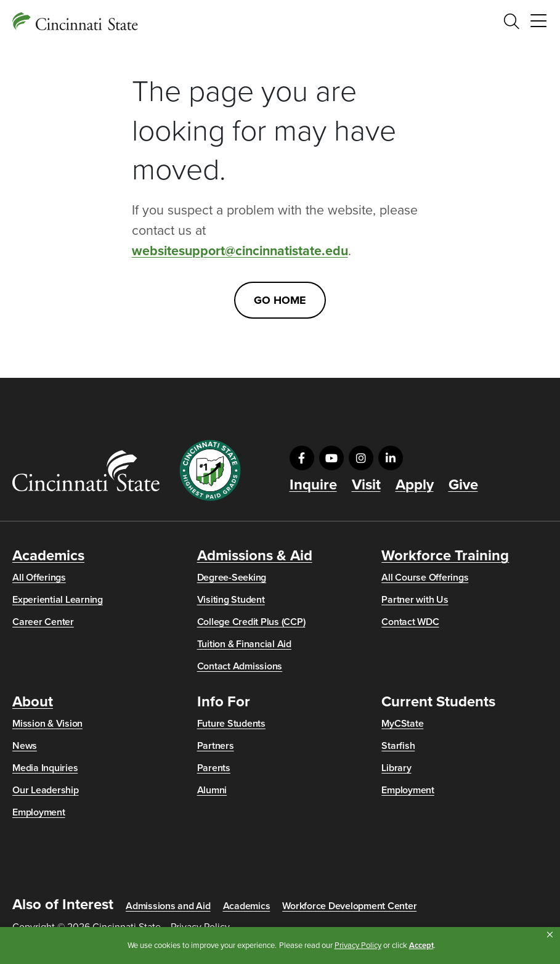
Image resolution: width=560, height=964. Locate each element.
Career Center (43, 622)
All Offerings (39, 578)
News (25, 746)
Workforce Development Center (349, 906)
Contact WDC (410, 622)
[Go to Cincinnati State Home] (86, 471)
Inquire (313, 485)
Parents (214, 768)
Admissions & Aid (255, 556)
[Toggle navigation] (538, 22)
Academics (48, 556)
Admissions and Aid (168, 906)
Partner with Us (415, 600)
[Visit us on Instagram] (361, 458)
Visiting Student (231, 600)
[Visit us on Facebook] (302, 458)
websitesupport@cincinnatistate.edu (240, 251)
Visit (366, 485)
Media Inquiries (45, 768)
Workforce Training (445, 556)
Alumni (212, 790)
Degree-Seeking (232, 578)
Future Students (231, 724)
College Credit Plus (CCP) (251, 622)
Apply (415, 485)
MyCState (402, 724)
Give (463, 485)
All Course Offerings (425, 578)
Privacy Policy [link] (358, 946)
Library (396, 768)
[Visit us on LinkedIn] (391, 458)
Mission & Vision (47, 724)
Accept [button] (421, 946)
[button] (550, 935)
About (33, 702)
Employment (39, 812)
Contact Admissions (240, 666)
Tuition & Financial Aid (244, 644)
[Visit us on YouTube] (331, 458)
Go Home (280, 300)
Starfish (398, 746)
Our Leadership (46, 790)
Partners (216, 746)
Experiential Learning (58, 600)
